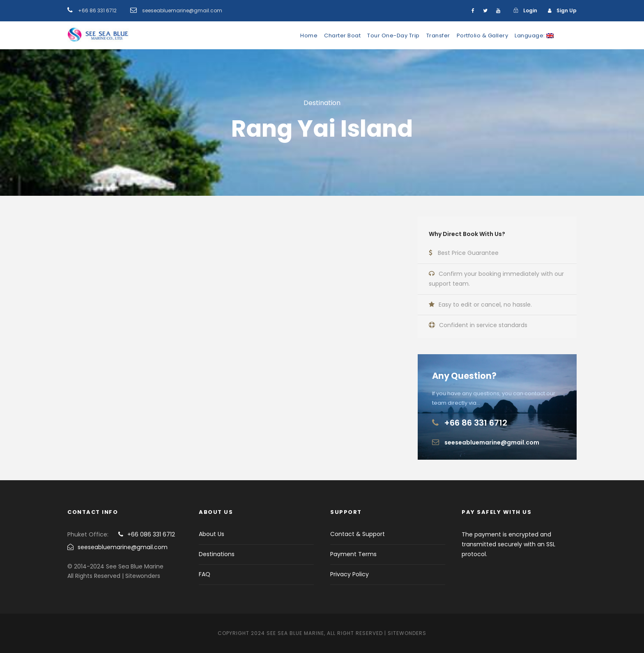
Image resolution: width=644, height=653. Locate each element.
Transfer (438, 36)
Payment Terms (353, 554)
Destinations (217, 554)
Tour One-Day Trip (393, 36)
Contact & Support (358, 534)
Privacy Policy (350, 574)
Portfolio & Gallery (483, 36)
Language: (534, 36)
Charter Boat (342, 36)
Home (309, 36)
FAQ (205, 574)
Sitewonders (407, 633)
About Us (212, 534)
